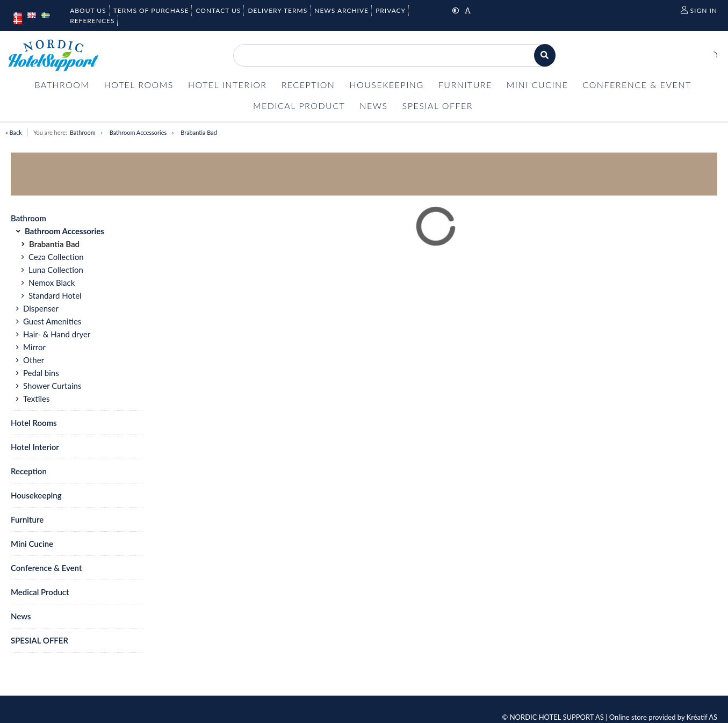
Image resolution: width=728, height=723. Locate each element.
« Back (14, 132)
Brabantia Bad (199, 132)
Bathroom (83, 132)
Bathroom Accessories (138, 132)
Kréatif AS (702, 717)
